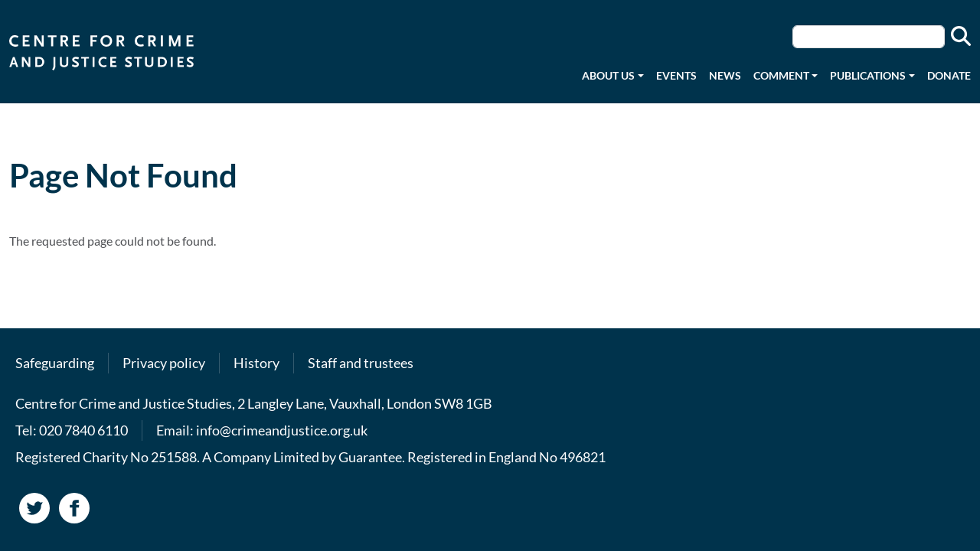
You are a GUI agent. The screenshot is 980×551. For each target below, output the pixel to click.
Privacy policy (164, 363)
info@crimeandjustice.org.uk (282, 430)
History (256, 363)
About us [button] (608, 75)
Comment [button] (781, 75)
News (725, 75)
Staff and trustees (361, 363)
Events (676, 75)
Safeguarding (55, 363)
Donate (949, 75)
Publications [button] (868, 75)
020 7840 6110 (83, 430)
